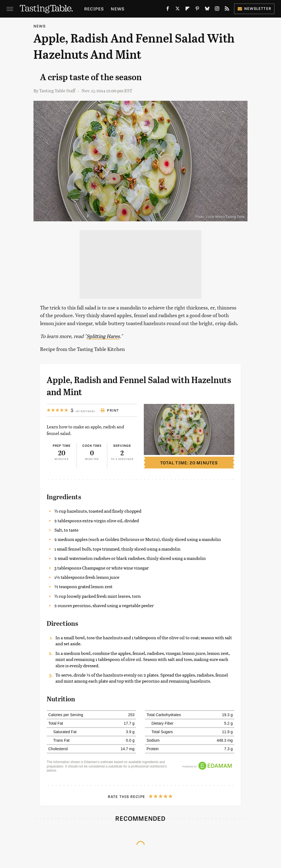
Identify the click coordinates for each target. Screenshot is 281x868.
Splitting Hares (103, 336)
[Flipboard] (187, 10)
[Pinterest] (197, 10)
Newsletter (254, 8)
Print (110, 410)
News (118, 9)
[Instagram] (217, 10)
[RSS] (227, 10)
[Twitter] (178, 10)
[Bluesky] (207, 10)
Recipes (94, 9)
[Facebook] (168, 10)
